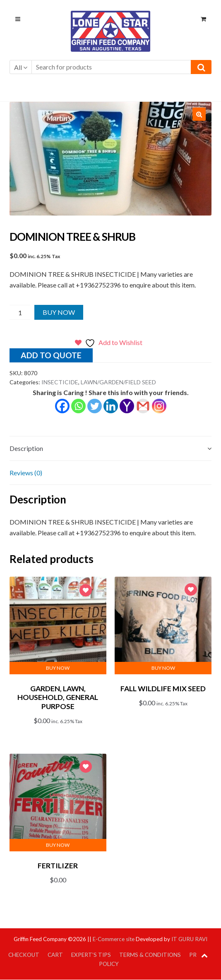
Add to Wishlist (86, 591)
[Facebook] (62, 406)
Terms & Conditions (150, 955)
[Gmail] (143, 406)
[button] (199, 114)
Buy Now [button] (58, 668)
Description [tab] (26, 448)
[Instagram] (159, 406)
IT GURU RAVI (189, 939)
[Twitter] (95, 406)
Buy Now (59, 312)
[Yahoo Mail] (127, 406)
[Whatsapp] (78, 406)
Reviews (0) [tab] (26, 473)
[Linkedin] (111, 406)
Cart (55, 955)
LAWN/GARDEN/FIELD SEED (118, 382)
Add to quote (51, 355)
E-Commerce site (114, 939)
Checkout (24, 955)
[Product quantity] (20, 312)
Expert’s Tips (91, 955)
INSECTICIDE (60, 382)
